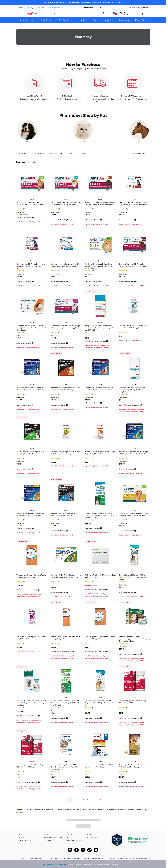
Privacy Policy (76, 858)
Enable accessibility (25, 8)
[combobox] (79, 13)
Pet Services (24, 835)
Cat (83, 142)
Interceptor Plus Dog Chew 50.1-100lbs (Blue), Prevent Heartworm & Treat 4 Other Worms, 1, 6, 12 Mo (65, 767)
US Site (90, 835)
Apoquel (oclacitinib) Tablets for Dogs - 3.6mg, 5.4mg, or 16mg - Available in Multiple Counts (132, 390)
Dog (39, 142)
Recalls (54, 858)
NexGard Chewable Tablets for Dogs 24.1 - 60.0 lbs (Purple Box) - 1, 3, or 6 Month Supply (31, 266)
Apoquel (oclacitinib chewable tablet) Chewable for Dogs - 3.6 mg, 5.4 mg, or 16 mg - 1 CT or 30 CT (99, 328)
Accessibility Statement (53, 838)
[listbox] (83, 132)
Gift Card (40, 8)
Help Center (24, 838)
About (70, 835)
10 (96, 800)
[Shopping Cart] (146, 14)
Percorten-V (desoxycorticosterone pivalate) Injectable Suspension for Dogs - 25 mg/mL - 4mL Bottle (32, 703)
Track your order (54, 8)
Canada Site (92, 838)
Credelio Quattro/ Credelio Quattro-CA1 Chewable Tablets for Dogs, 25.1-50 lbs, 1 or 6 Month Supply (66, 703)
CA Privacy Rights (124, 858)
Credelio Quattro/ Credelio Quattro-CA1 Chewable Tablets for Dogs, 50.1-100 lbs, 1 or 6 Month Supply (100, 515)
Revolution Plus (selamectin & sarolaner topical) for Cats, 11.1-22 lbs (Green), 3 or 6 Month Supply (99, 266)
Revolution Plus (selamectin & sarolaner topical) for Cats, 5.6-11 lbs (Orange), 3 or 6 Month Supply (31, 328)
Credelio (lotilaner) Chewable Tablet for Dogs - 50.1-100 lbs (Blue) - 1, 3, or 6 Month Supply (99, 703)
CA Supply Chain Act (107, 858)
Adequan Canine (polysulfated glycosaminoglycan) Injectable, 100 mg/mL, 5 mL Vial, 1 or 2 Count (134, 639)
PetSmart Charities (75, 840)
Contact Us (48, 840)
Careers (70, 838)
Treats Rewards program (29, 840)
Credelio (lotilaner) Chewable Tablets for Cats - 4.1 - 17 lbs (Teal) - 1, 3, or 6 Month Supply (133, 577)
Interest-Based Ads (90, 858)
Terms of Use (64, 858)
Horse (128, 142)
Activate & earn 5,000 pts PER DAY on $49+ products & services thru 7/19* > (83, 2)
